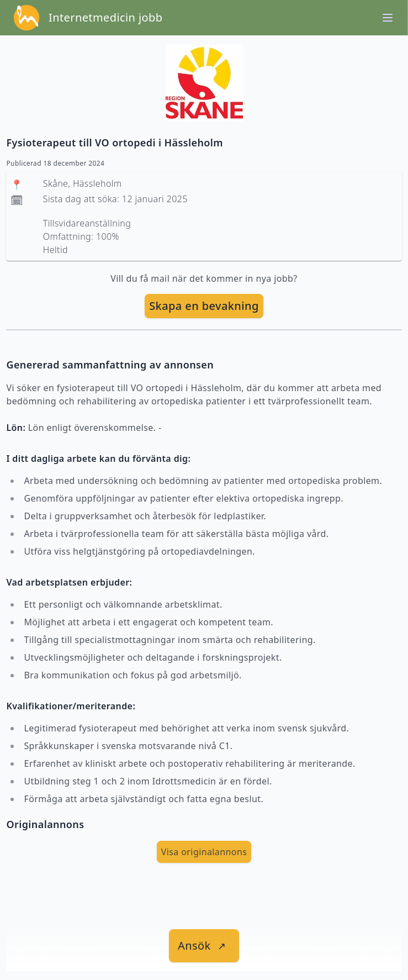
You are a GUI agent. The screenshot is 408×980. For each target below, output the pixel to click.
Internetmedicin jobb (105, 17)
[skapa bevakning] (204, 306)
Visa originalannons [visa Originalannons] (204, 852)
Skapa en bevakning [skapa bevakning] (204, 306)
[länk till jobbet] (204, 946)
